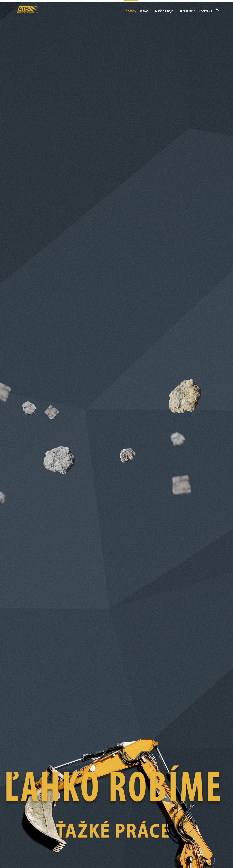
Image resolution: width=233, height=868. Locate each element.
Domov (131, 11)
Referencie (187, 11)
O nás (146, 11)
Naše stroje (165, 11)
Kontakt (205, 11)
